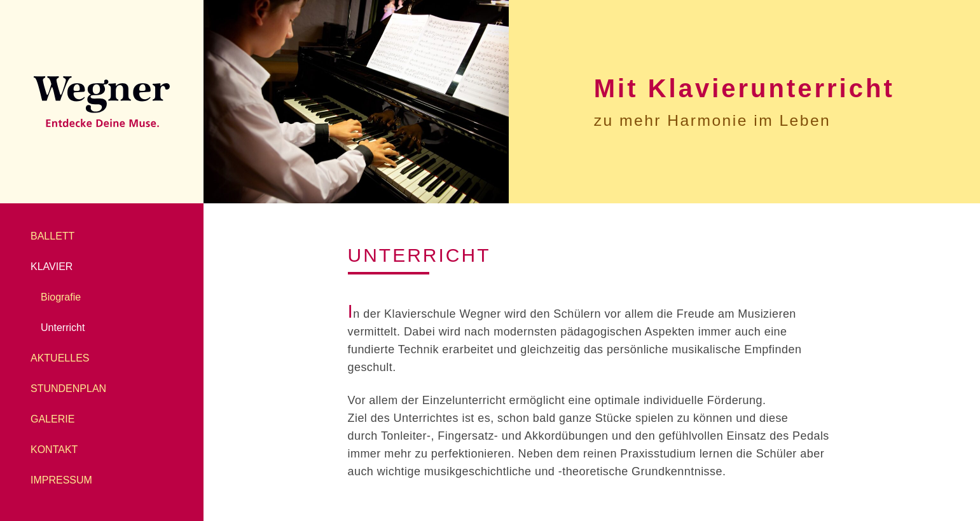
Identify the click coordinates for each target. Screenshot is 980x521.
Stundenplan (68, 389)
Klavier (52, 267)
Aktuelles (60, 358)
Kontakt (54, 450)
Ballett (52, 236)
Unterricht (63, 328)
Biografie (61, 297)
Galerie (52, 419)
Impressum (61, 480)
